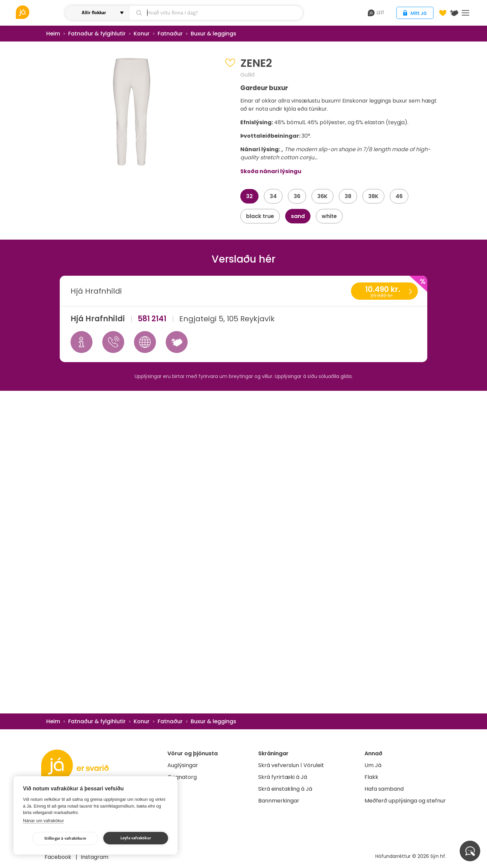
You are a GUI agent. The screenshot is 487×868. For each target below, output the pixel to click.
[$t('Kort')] (454, 13)
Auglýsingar (183, 765)
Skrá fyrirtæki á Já (283, 777)
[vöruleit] (40, 12)
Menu (466, 13)
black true (260, 216)
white (329, 216)
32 (249, 196)
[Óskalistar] (443, 13)
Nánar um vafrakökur (43, 821)
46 (399, 196)
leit (376, 13)
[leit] (216, 13)
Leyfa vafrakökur (136, 838)
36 (297, 196)
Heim (53, 34)
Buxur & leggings (213, 34)
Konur (142, 34)
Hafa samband (384, 789)
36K (322, 196)
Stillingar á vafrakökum (65, 838)
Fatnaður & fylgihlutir (97, 34)
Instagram (94, 857)
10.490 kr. (384, 292)
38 (348, 196)
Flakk (371, 777)
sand (298, 216)
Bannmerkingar (279, 801)
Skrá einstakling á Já (285, 789)
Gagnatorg (182, 777)
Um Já (373, 765)
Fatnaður (170, 34)
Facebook (59, 857)
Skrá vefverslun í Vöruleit (291, 765)
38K (373, 196)
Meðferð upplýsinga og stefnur (405, 801)
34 (273, 196)
